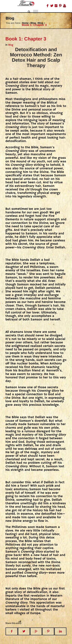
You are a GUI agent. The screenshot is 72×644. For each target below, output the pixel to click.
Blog (10, 18)
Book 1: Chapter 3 (26, 39)
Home (25, 23)
